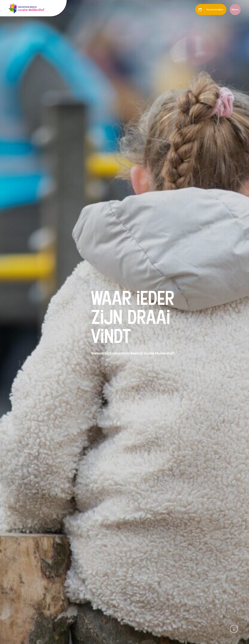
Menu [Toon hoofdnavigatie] (235, 10)
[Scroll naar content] (234, 629)
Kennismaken (215, 10)
